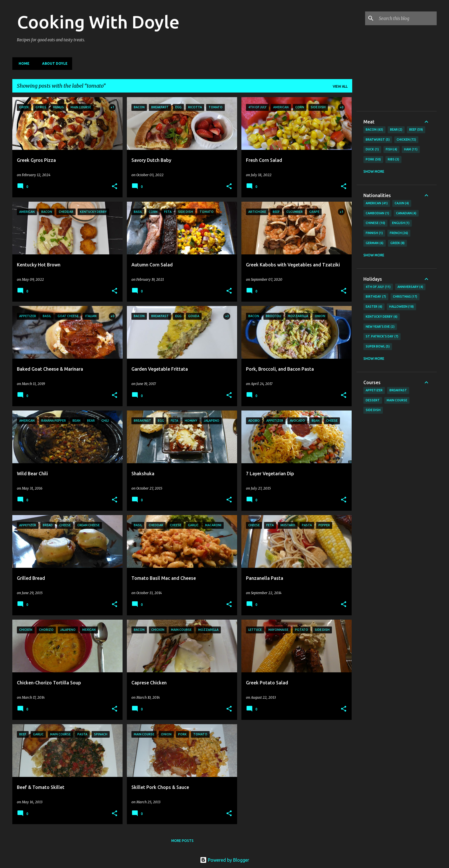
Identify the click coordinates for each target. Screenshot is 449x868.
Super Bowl (378, 347)
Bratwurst (378, 140)
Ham (411, 150)
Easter (374, 307)
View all (340, 86)
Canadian (406, 213)
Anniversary (410, 287)
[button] (115, 187)
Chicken (406, 140)
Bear (396, 130)
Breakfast (398, 390)
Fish (392, 150)
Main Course (397, 400)
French (399, 233)
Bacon (374, 130)
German (375, 243)
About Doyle (53, 63)
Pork (373, 160)
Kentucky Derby (382, 317)
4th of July (378, 287)
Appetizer (374, 390)
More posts (182, 841)
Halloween (402, 307)
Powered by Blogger (224, 860)
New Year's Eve (380, 327)
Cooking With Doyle (98, 22)
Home (22, 63)
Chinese (375, 223)
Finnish (374, 233)
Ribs (394, 160)
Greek (398, 243)
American (377, 203)
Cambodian (377, 213)
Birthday (376, 297)
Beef (416, 130)
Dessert (373, 400)
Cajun (402, 203)
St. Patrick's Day (382, 337)
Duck (372, 150)
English (401, 223)
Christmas (405, 297)
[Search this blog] (407, 18)
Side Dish (373, 410)
